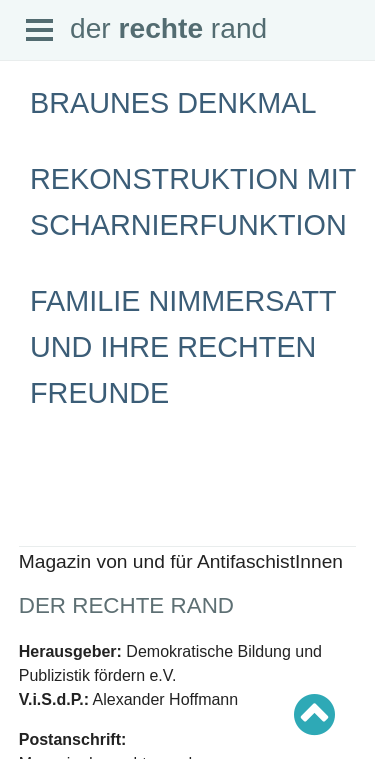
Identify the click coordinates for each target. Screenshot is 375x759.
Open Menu (40, 31)
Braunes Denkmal (173, 103)
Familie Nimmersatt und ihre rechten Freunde (183, 347)
